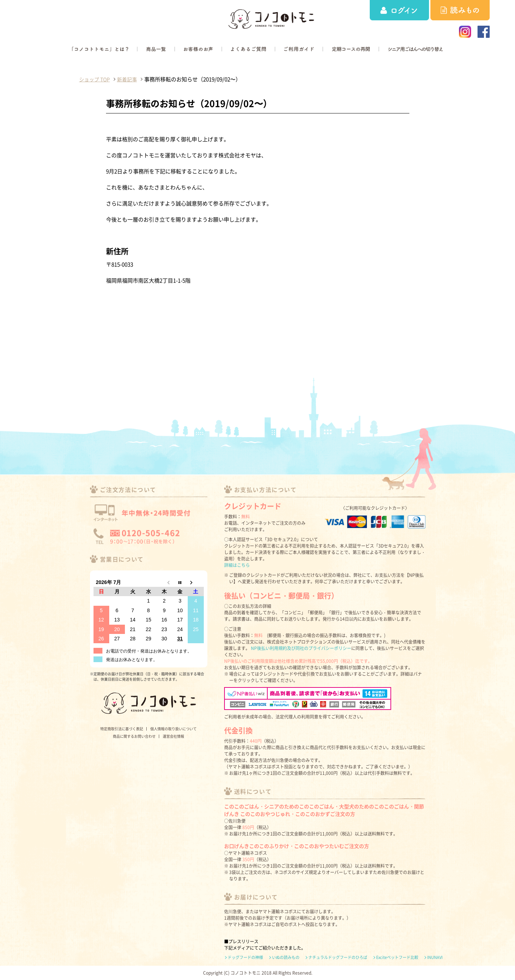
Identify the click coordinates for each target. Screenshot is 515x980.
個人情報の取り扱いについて (173, 729)
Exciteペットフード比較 (397, 958)
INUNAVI (435, 958)
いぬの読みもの (286, 958)
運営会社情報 (173, 736)
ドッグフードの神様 (245, 958)
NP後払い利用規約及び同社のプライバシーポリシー (301, 648)
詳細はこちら (237, 565)
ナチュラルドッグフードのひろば (338, 958)
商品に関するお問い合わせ (134, 736)
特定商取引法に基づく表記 (122, 729)
